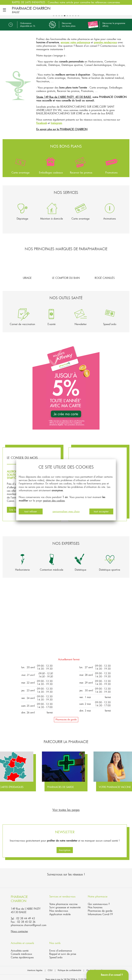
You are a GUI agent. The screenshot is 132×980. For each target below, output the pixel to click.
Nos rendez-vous (59, 907)
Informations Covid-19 (100, 911)
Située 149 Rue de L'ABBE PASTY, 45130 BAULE (64, 93)
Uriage (27, 264)
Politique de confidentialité (69, 967)
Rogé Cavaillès (105, 264)
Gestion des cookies (96, 967)
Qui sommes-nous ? (99, 901)
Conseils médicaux (21, 950)
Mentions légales (35, 967)
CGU (50, 967)
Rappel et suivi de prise (63, 950)
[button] (6, 212)
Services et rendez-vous (62, 893)
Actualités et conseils (22, 939)
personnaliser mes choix (66, 511)
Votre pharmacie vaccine (63, 901)
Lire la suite (16, 506)
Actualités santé (20, 947)
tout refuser (31, 511)
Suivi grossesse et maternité (65, 904)
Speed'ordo (56, 954)
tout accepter (101, 511)
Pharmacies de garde (66, 716)
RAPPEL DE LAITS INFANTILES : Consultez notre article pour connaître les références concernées (66, 2)
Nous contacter (19, 928)
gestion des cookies (54, 500)
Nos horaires (95, 904)
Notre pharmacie (98, 893)
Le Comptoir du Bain (66, 264)
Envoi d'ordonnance (61, 947)
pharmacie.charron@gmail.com (29, 922)
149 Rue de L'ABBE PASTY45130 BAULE (26, 907)
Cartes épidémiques (22, 954)
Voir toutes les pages (66, 806)
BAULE (16, 12)
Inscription (65, 847)
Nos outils (55, 939)
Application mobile (60, 911)
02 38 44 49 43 (26, 915)
